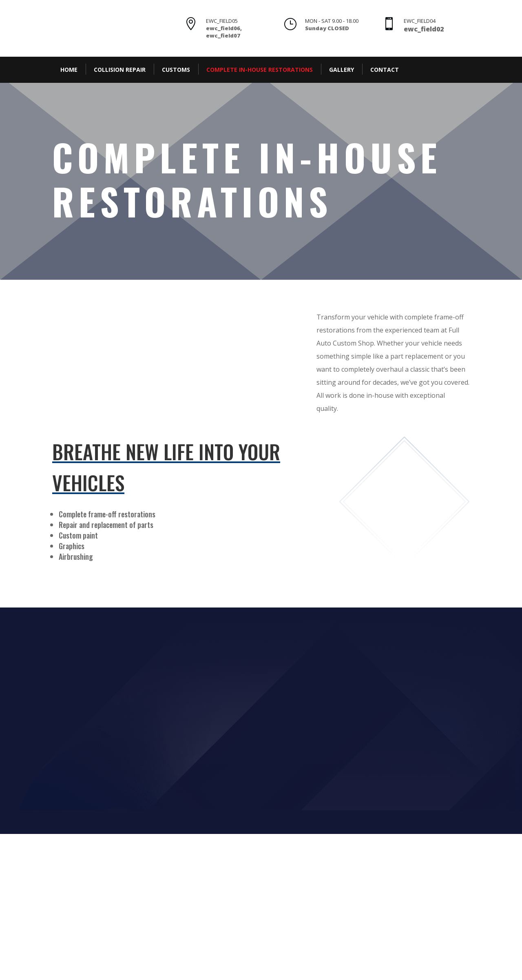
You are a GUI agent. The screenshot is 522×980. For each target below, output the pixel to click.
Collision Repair (120, 70)
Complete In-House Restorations (260, 70)
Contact (385, 70)
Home (69, 70)
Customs (176, 70)
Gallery (342, 70)
